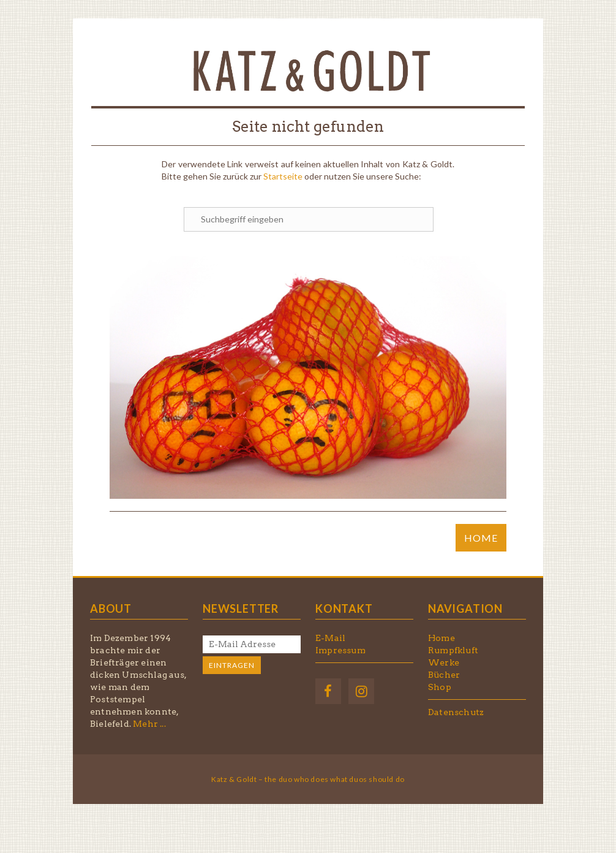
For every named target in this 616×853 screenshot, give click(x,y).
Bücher (444, 675)
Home (441, 638)
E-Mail (330, 638)
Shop (440, 687)
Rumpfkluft (453, 650)
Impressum (340, 650)
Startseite (283, 176)
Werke (444, 662)
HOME (481, 538)
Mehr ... (149, 724)
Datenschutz (456, 712)
